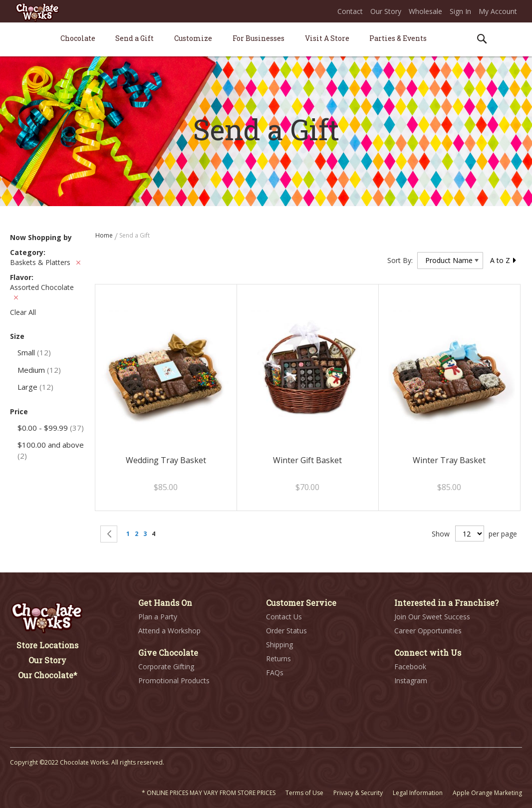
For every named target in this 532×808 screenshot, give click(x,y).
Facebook (410, 667)
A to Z (504, 260)
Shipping (279, 645)
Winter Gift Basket (307, 460)
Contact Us (284, 617)
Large (35, 387)
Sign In (460, 11)
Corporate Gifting (166, 667)
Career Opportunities (428, 631)
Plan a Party (158, 617)
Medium (39, 370)
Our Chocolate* (48, 675)
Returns (278, 659)
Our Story (386, 11)
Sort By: (400, 260)
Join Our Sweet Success (432, 617)
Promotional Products (174, 680)
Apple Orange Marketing (487, 793)
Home (105, 235)
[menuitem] (78, 38)
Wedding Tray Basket (166, 460)
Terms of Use (304, 793)
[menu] (266, 40)
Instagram (411, 680)
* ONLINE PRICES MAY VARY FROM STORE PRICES (209, 793)
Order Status (286, 631)
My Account (498, 11)
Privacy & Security (358, 793)
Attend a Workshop (169, 631)
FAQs (275, 673)
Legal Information (418, 793)
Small (34, 352)
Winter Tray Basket (449, 460)
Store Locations (47, 645)
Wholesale (425, 11)
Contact (350, 11)
